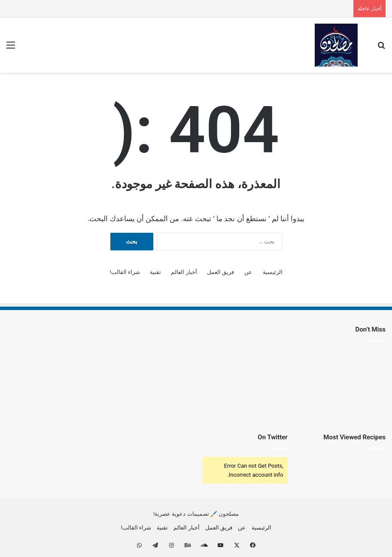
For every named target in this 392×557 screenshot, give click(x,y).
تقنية (155, 272)
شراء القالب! (125, 272)
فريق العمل (220, 272)
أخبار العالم (184, 272)
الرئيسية (273, 272)
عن (248, 272)
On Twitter (272, 437)
